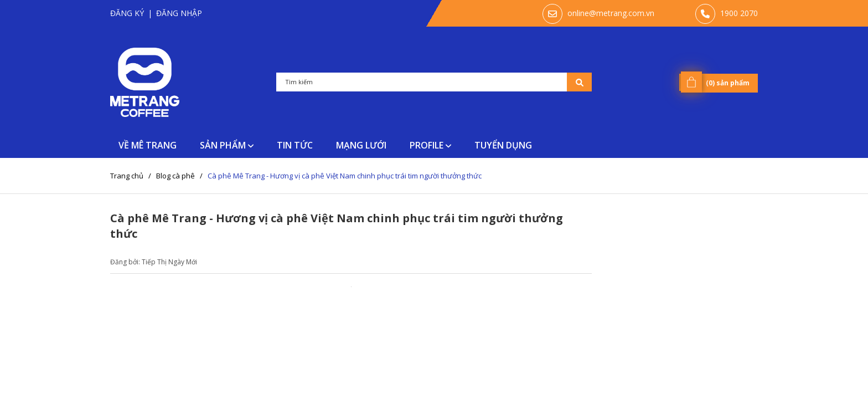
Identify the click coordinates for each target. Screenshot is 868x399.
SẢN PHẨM (227, 145)
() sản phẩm (717, 82)
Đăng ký (127, 13)
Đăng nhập (179, 13)
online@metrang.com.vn (611, 13)
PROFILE (430, 145)
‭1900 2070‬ (739, 13)
